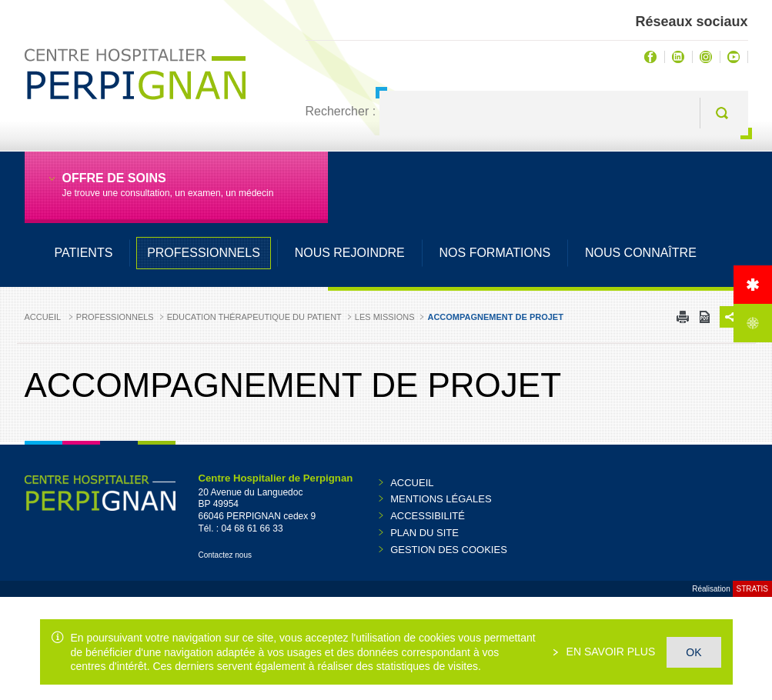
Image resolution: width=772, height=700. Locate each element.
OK (693, 652)
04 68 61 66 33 (252, 528)
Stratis (752, 589)
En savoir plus (610, 652)
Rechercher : (341, 111)
